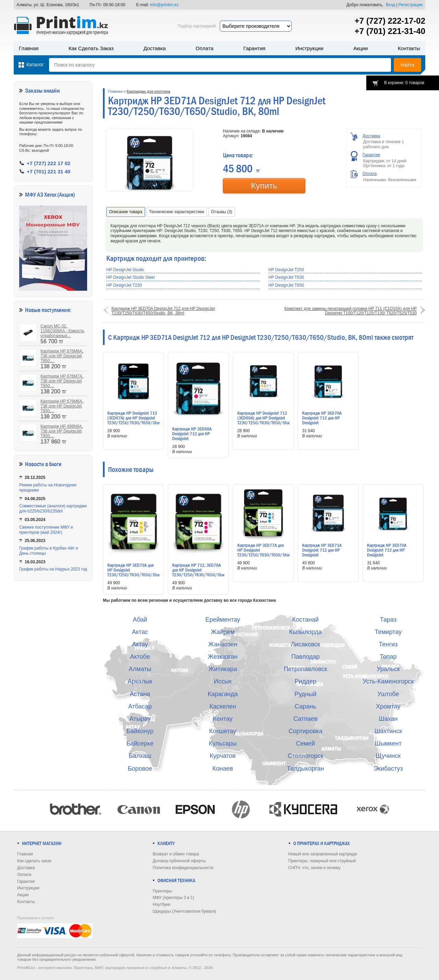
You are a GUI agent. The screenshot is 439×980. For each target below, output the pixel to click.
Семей (305, 743)
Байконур (140, 731)
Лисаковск (305, 644)
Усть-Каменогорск (388, 681)
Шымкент (388, 743)
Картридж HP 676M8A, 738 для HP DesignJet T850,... (62, 356)
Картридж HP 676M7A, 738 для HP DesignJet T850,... (62, 381)
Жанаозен (223, 644)
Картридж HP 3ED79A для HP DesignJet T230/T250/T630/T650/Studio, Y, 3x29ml (136, 572)
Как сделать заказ (91, 48)
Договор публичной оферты (179, 861)
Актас (140, 632)
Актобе (140, 657)
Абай (140, 620)
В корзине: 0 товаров (404, 83)
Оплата (204, 48)
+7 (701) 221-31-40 (390, 31)
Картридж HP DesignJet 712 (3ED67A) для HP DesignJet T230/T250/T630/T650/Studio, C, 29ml (136, 420)
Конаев (223, 769)
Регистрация (411, 5)
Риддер (305, 681)
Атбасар (140, 706)
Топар (388, 657)
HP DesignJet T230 (124, 285)
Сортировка (305, 731)
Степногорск (306, 756)
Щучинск (388, 756)
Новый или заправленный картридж (323, 854)
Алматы (140, 669)
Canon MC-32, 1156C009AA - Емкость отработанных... (62, 331)
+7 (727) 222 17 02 (49, 163)
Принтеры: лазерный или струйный (322, 861)
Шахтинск (388, 731)
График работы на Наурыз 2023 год (53, 569)
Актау (140, 644)
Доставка (155, 48)
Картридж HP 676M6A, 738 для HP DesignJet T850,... (62, 406)
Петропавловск (305, 669)
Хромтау (388, 706)
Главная (29, 48)
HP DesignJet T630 (286, 277)
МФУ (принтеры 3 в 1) (173, 898)
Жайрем (223, 632)
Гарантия (254, 48)
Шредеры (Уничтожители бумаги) (184, 911)
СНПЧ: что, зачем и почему (315, 868)
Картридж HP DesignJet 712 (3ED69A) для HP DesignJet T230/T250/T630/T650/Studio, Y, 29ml (266, 420)
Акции (360, 48)
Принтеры (162, 891)
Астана (140, 694)
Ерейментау (223, 620)
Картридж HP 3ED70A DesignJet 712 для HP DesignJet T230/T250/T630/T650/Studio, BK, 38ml (163, 311)
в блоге (53, 464)
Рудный (306, 694)
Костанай (306, 620)
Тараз (388, 620)
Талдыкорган (305, 769)
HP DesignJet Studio (125, 270)
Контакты (409, 48)
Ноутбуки (161, 904)
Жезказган (223, 657)
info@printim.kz (164, 5)
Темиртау (388, 632)
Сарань (305, 706)
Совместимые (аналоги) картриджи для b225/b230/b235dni (53, 509)
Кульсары (223, 743)
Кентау (223, 719)
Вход (390, 5)
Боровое (140, 769)
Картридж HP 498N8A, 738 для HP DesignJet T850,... (62, 431)
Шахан (388, 719)
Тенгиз (388, 644)
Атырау (140, 719)
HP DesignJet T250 (286, 270)
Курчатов (223, 756)
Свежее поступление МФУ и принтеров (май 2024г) (46, 530)
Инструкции (309, 48)
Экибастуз (388, 769)
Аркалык (140, 681)
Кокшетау (223, 731)
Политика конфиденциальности (183, 868)
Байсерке (140, 743)
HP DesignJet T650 (286, 285)
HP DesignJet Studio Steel (130, 277)
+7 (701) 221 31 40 (49, 171)
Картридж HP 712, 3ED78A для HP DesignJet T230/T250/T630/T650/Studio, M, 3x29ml (201, 572)
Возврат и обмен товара (176, 854)
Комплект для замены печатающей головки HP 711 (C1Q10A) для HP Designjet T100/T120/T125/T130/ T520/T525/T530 (351, 311)
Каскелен (223, 706)
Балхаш (140, 756)
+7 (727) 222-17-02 (390, 21)
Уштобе (388, 694)
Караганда (223, 694)
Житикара (223, 669)
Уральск (388, 669)
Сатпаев (305, 719)
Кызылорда (305, 632)
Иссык (223, 681)
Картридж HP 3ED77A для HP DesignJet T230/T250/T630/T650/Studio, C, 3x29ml (266, 552)
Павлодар (305, 657)
